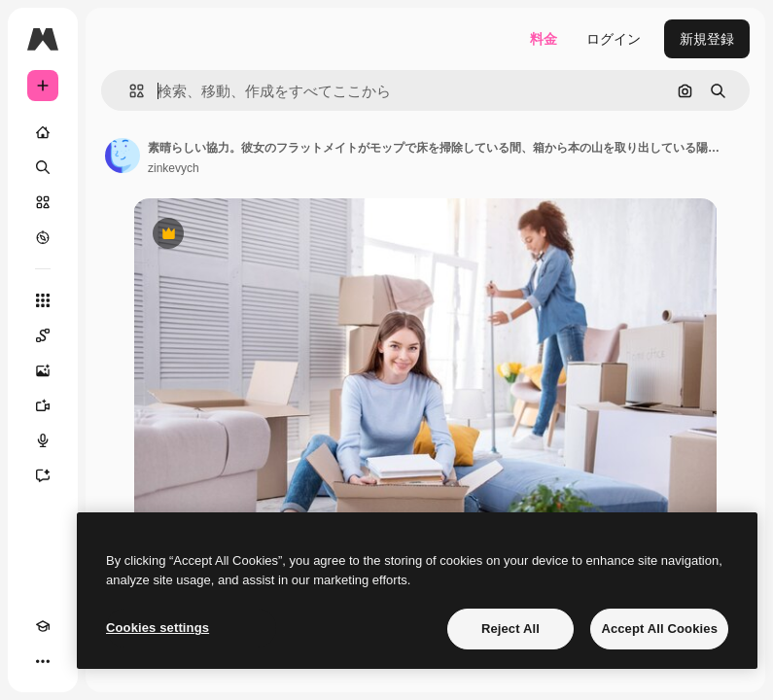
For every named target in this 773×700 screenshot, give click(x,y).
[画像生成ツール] (43, 370)
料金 (544, 39)
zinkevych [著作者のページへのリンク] (174, 168)
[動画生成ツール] (43, 405)
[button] (129, 91)
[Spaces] (43, 335)
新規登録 (707, 39)
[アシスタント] (43, 475)
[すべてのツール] (43, 300)
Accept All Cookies (659, 629)
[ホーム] (43, 132)
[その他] (43, 661)
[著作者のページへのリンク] (123, 156)
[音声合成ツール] (43, 440)
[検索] (43, 167)
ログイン (614, 39)
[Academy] (43, 626)
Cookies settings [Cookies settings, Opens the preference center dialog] (158, 628)
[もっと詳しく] (43, 237)
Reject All (510, 629)
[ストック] (43, 202)
